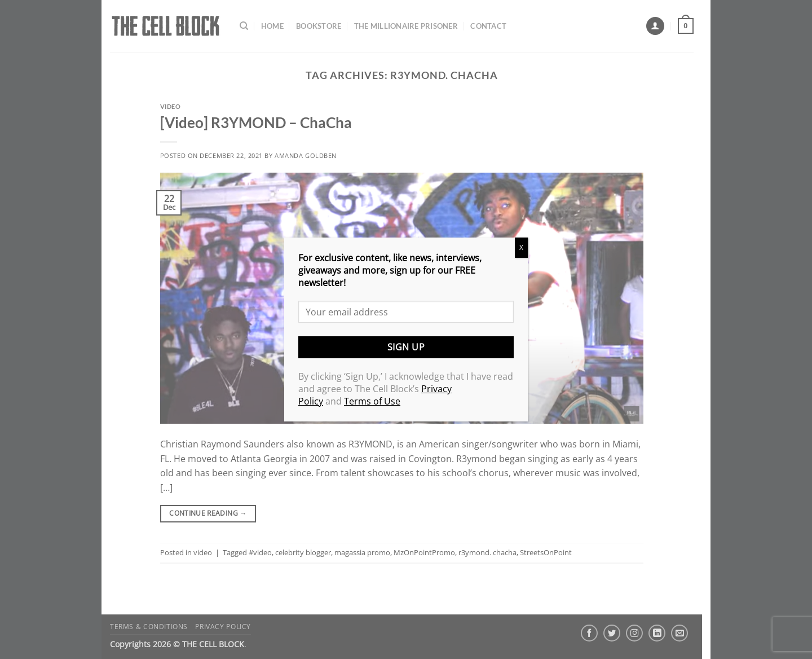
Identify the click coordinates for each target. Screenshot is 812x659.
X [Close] (521, 247)
